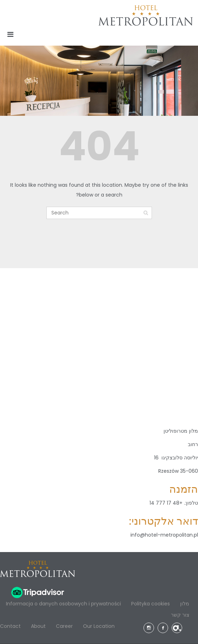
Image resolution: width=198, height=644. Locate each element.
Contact (10, 626)
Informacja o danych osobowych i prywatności (63, 604)
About (38, 626)
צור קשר (180, 615)
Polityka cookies (151, 604)
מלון (185, 604)
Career (64, 626)
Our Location (99, 626)
